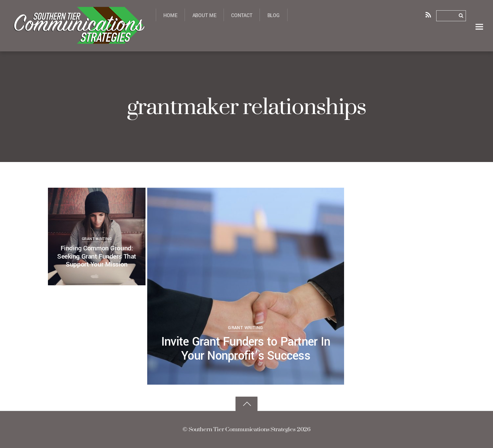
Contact (242, 16)
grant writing (246, 328)
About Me (204, 16)
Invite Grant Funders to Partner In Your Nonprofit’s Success (246, 349)
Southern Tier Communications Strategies (242, 429)
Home (170, 16)
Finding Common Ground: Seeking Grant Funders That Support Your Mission (97, 256)
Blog (274, 16)
